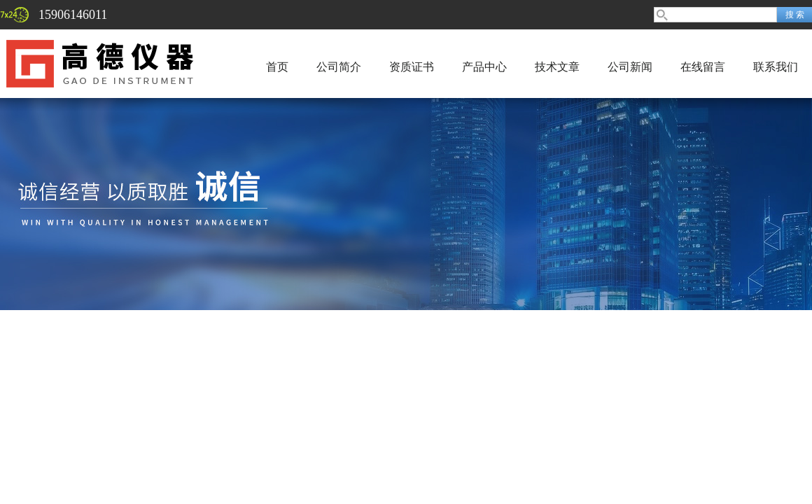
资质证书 (412, 67)
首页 (277, 67)
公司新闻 (630, 67)
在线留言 (703, 67)
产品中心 (484, 67)
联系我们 (776, 67)
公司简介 (339, 67)
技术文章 (557, 67)
